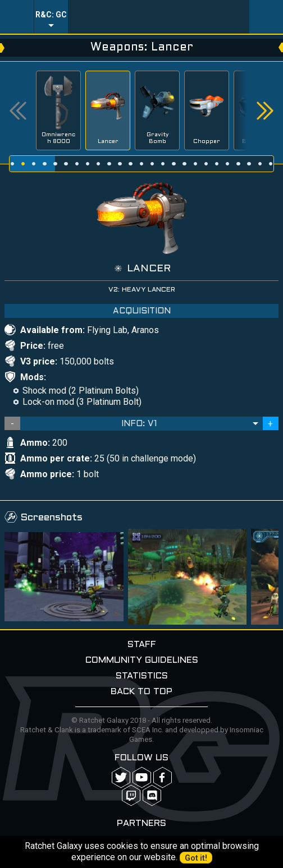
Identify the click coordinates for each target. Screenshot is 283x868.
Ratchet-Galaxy (159, 17)
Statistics (142, 676)
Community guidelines (142, 660)
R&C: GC (51, 15)
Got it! (196, 858)
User (266, 17)
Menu (17, 17)
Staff (142, 645)
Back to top (141, 692)
